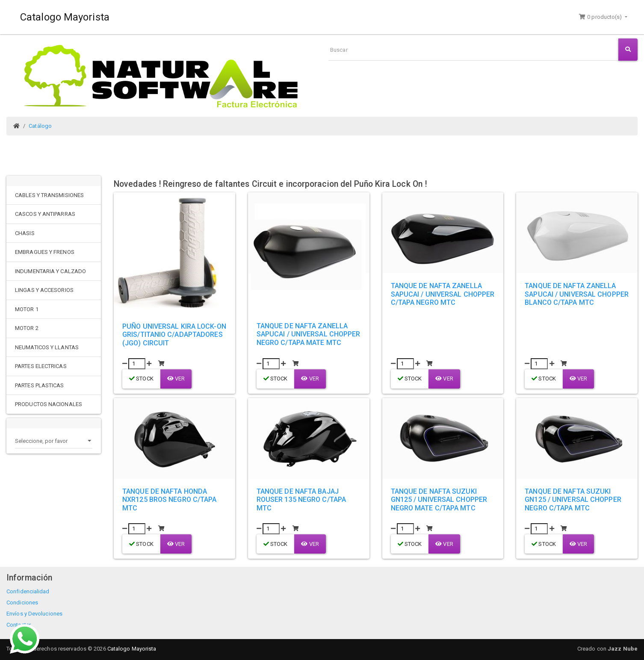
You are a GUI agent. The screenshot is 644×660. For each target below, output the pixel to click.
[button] (603, 17)
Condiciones (22, 603)
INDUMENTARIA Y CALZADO (50, 271)
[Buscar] (473, 50)
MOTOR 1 (27, 309)
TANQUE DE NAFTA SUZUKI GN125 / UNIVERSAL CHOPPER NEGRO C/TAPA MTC (573, 500)
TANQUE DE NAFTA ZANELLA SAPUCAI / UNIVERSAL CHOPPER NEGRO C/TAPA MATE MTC (309, 334)
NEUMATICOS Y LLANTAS (47, 347)
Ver (176, 379)
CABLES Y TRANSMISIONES (49, 195)
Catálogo (40, 126)
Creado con (607, 649)
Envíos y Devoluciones (34, 614)
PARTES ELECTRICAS (41, 366)
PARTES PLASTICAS (40, 385)
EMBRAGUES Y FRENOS (45, 252)
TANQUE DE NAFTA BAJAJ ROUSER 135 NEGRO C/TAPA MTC (301, 500)
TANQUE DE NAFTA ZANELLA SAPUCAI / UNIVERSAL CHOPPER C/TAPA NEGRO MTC (443, 294)
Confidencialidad (28, 591)
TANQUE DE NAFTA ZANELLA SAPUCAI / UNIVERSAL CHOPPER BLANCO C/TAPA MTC (577, 294)
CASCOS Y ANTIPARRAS (45, 214)
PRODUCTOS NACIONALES (49, 404)
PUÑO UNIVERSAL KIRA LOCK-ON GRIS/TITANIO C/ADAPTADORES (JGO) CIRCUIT (174, 335)
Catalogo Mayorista (65, 17)
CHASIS (25, 233)
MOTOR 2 (27, 328)
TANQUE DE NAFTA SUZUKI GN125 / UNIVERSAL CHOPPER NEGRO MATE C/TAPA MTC (439, 500)
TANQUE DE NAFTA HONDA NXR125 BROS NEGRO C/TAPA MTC (169, 500)
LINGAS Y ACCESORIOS (44, 290)
